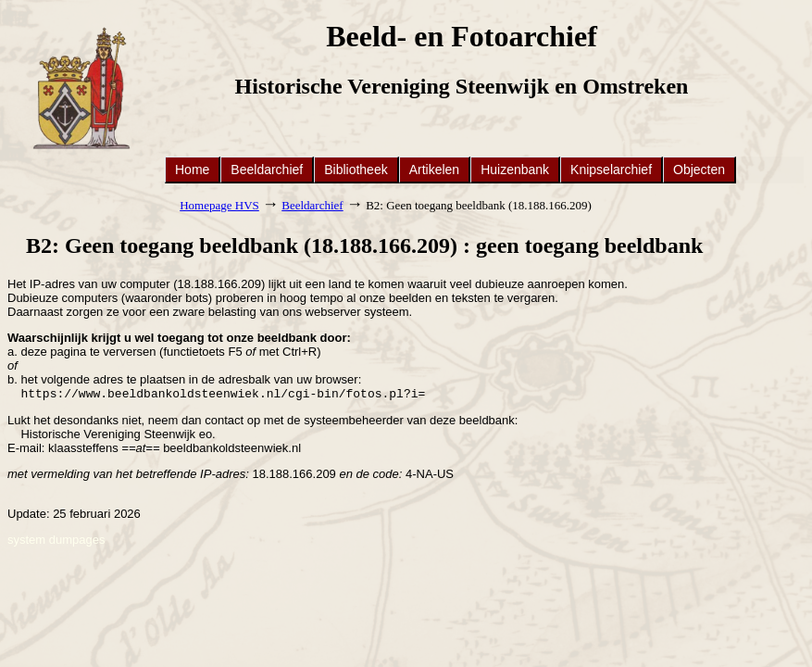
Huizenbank (515, 170)
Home (192, 170)
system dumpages (56, 541)
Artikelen (434, 170)
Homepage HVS (219, 205)
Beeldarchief (267, 170)
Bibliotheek (356, 170)
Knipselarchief (611, 170)
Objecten (699, 170)
